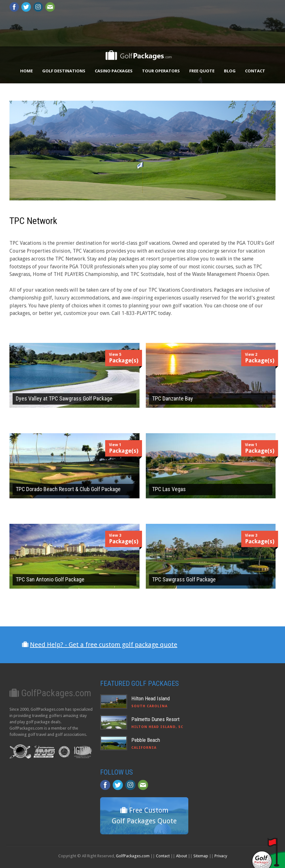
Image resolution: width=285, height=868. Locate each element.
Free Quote (202, 71)
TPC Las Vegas (169, 489)
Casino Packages (114, 71)
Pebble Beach (146, 740)
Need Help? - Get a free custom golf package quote (104, 645)
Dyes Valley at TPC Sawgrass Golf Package (64, 398)
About (182, 856)
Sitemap (201, 856)
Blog (230, 71)
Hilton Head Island (151, 698)
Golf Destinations (64, 71)
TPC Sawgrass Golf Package (184, 579)
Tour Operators (161, 71)
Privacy (221, 856)
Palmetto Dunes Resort (155, 719)
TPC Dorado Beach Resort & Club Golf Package (68, 489)
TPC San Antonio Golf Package (50, 579)
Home (26, 71)
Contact (255, 71)
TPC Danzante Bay (173, 398)
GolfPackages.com (133, 856)
